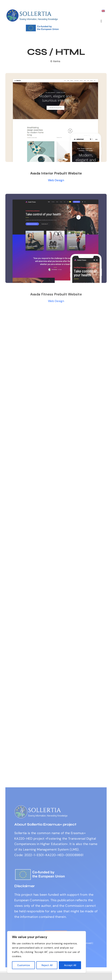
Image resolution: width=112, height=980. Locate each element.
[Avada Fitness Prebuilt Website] (56, 197)
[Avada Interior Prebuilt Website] (56, 76)
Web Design (56, 180)
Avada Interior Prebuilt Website (56, 173)
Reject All (47, 965)
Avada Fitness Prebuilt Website (56, 295)
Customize (24, 965)
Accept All (70, 965)
